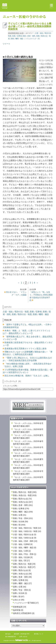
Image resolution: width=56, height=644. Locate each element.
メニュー (51, 6)
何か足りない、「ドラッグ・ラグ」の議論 (16, 293)
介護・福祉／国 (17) (21, 561)
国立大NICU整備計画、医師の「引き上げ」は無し (27, 376)
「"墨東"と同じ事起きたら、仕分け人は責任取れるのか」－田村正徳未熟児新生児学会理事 (27, 359)
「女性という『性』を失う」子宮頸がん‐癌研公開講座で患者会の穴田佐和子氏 (41, 296)
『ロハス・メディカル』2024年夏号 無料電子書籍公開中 (28, 461)
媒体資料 (17, 634)
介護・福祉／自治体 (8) (23, 557)
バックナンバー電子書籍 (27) (27, 603)
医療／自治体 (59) (21, 522)
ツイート (7, 44)
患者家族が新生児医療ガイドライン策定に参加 (25, 348)
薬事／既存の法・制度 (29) (24, 564)
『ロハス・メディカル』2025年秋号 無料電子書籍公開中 (28, 431)
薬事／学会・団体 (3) (22, 590)
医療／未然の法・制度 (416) (25, 495)
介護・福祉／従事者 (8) (23, 544)
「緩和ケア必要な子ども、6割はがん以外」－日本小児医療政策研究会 (27, 326)
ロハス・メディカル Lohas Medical (28, 6)
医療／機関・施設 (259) (23, 512)
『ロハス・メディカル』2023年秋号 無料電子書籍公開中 (28, 479)
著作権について (39, 634)
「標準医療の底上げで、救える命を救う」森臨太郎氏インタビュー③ (28, 338)
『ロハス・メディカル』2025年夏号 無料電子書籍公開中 (28, 437)
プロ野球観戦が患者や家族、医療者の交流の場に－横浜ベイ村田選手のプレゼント (28, 371)
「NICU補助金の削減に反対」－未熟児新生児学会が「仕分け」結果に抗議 (27, 365)
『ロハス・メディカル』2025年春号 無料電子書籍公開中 (28, 443)
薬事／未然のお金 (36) (22, 574)
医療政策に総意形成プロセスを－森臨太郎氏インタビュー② (28, 344)
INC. (23, 641)
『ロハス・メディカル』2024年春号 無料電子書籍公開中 (28, 466)
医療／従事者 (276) (21, 508)
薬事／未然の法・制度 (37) (24, 567)
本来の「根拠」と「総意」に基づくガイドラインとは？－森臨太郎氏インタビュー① (27, 332)
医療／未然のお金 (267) (23, 502)
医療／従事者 (17, 36)
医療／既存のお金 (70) (22, 499)
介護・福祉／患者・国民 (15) (25, 541)
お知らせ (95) (19, 600)
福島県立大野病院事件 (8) (24, 613)
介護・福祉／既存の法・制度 (16, 312)
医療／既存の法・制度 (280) (25, 492)
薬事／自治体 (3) (20, 593)
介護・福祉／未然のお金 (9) (25, 538)
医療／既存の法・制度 (22, 314)
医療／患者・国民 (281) (23, 505)
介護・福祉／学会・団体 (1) (25, 554)
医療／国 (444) (19, 525)
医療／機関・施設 (17, 39)
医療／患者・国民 (29, 36)
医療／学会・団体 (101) (23, 518)
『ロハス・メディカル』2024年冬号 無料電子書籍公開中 (28, 449)
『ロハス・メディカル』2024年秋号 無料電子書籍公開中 (28, 455)
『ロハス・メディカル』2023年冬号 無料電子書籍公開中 (28, 473)
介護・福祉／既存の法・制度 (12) (27, 528)
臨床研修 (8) (18, 610)
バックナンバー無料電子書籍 (5, 6)
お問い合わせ (23, 637)
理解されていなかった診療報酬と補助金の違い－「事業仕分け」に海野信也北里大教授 (28, 353)
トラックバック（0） (33, 39)
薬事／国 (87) (19, 597)
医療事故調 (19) (20, 607)
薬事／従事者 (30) (21, 580)
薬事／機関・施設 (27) (22, 583)
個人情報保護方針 (11, 637)
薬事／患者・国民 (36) (22, 577)
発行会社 (8, 634)
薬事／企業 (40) (20, 587)
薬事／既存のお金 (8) (22, 570)
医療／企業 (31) (20, 515)
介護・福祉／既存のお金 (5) (25, 535)
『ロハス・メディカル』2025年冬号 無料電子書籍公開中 (28, 425)
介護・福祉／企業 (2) (22, 551)
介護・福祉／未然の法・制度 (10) (27, 531)
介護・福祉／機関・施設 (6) (25, 548)
